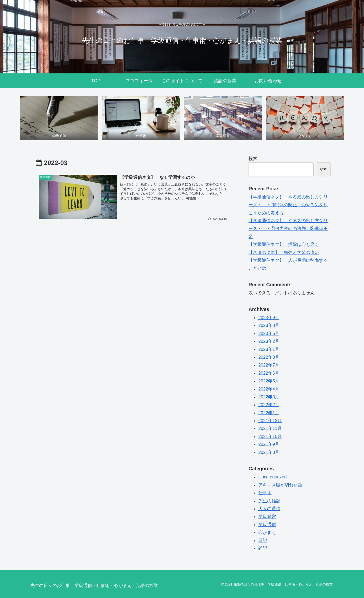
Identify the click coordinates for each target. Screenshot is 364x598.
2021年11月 (270, 428)
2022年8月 (269, 357)
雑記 (263, 548)
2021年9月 (269, 444)
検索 (253, 159)
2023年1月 (269, 349)
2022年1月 (269, 413)
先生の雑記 (269, 501)
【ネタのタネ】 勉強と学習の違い (284, 253)
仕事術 (265, 493)
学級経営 (267, 517)
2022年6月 (269, 373)
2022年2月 (269, 405)
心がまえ (267, 532)
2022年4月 (269, 389)
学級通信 (267, 525)
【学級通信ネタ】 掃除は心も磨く (284, 244)
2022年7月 (269, 365)
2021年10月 (270, 437)
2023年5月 (269, 333)
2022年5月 (269, 381)
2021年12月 (270, 421)
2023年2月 (269, 341)
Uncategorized (273, 477)
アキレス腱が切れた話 (280, 485)
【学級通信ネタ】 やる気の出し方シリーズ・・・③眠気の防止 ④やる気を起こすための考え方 (288, 205)
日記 (263, 540)
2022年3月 (269, 397)
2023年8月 (269, 325)
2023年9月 (269, 318)
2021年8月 (269, 452)
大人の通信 (269, 509)
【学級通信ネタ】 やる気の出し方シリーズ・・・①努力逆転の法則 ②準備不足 (288, 229)
